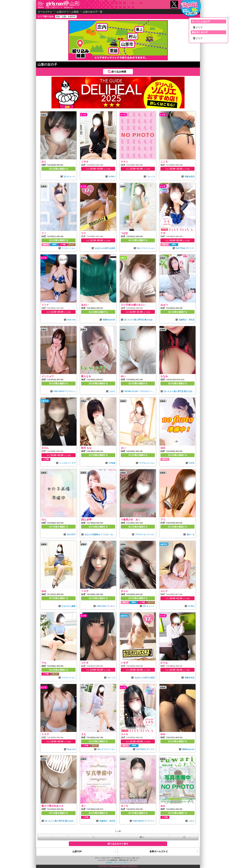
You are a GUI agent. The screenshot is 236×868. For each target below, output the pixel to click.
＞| (184, 837)
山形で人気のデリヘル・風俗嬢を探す (60, 7)
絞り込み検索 (119, 72)
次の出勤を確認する (59, 169)
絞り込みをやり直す (118, 844)
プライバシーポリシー (122, 863)
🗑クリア (198, 28)
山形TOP (77, 851)
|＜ (52, 837)
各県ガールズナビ (159, 851)
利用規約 (109, 863)
